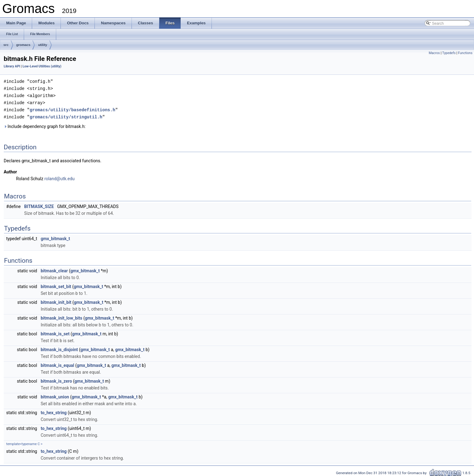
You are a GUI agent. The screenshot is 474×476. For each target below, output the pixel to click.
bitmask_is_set (55, 332)
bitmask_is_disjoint (59, 348)
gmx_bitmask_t (55, 237)
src (6, 45)
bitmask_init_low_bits (62, 316)
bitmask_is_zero (56, 379)
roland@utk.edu (60, 177)
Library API (12, 66)
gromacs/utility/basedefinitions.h (72, 108)
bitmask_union (55, 395)
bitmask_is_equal (57, 363)
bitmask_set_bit (56, 285)
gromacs (23, 45)
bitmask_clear (54, 269)
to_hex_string (54, 411)
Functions (465, 53)
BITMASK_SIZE (39, 205)
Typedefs (449, 53)
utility (42, 45)
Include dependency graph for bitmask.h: (45, 125)
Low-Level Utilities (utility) (42, 66)
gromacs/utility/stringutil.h (66, 115)
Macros (434, 53)
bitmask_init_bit (56, 300)
